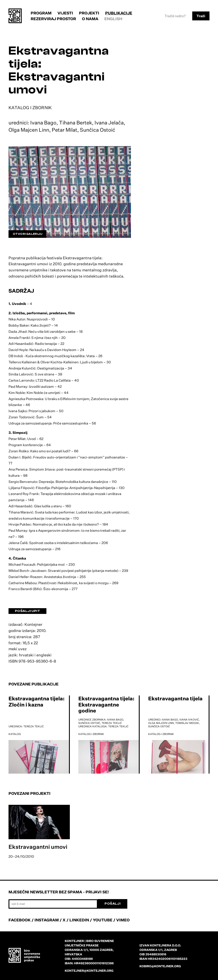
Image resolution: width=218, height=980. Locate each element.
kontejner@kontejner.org (89, 971)
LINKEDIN (79, 920)
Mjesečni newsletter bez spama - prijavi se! (59, 892)
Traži (201, 16)
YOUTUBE (103, 920)
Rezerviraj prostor (53, 19)
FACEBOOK (20, 920)
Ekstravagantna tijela (175, 698)
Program (41, 13)
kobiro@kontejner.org (160, 966)
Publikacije (119, 13)
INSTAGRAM (47, 920)
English (113, 19)
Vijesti (65, 13)
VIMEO (123, 920)
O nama (90, 19)
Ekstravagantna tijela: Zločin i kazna (37, 702)
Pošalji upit (27, 611)
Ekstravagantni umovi (38, 847)
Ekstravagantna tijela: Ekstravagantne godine (106, 705)
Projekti (89, 13)
